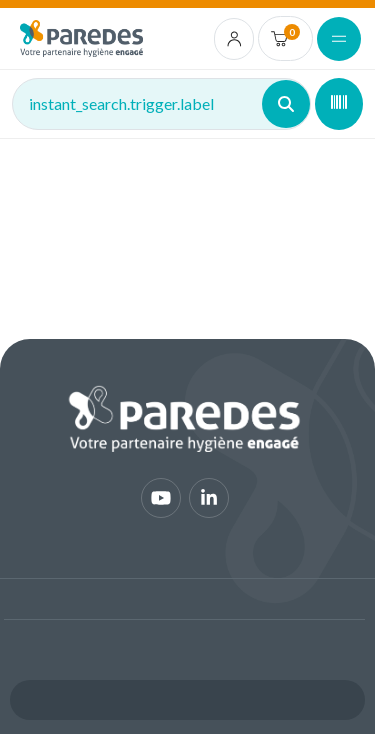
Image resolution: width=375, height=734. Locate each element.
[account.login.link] (234, 39)
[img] (81, 38)
